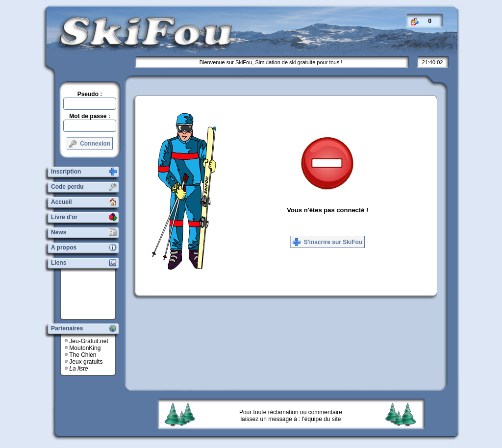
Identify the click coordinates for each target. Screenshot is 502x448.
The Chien (83, 355)
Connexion (90, 144)
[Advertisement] (92, 294)
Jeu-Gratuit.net (88, 341)
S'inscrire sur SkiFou (327, 242)
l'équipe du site (322, 419)
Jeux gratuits (86, 362)
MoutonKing (85, 348)
